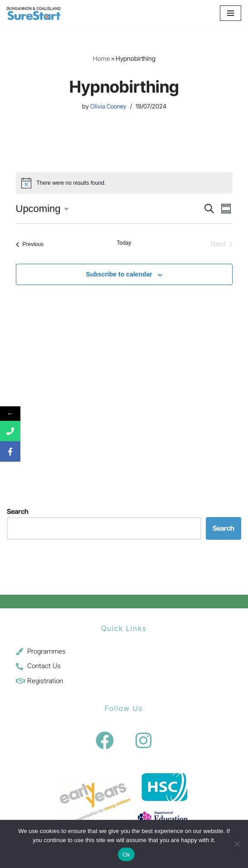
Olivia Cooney (108, 106)
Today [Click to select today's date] (124, 243)
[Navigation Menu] (231, 13)
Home (101, 58)
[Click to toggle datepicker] (42, 209)
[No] (237, 844)
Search (18, 511)
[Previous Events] (30, 244)
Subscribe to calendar (119, 274)
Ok (126, 855)
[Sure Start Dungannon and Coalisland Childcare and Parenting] (34, 13)
